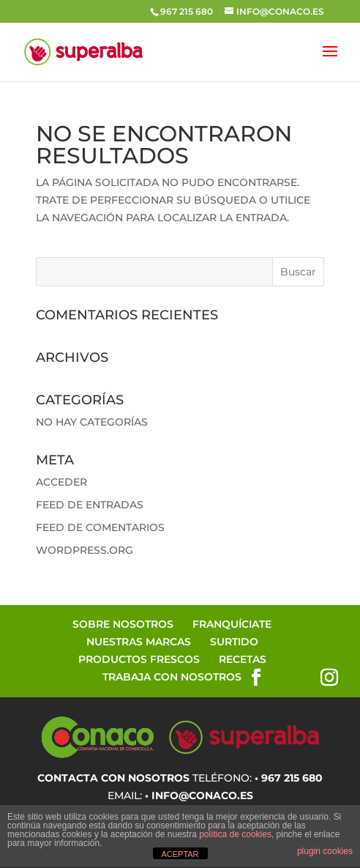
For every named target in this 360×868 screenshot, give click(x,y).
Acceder (61, 482)
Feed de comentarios (100, 527)
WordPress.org (85, 550)
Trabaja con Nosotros (172, 677)
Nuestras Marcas (139, 642)
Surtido (234, 642)
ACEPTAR (180, 854)
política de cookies (235, 834)
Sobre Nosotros (123, 624)
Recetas (243, 659)
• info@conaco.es (199, 795)
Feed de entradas (90, 505)
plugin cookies (325, 851)
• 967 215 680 (289, 778)
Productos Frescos (139, 659)
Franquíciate (232, 624)
